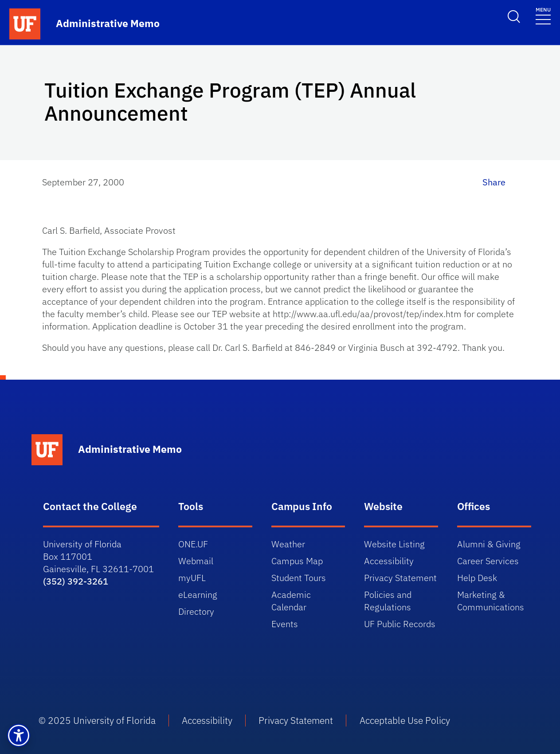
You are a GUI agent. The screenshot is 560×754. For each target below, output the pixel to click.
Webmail (196, 561)
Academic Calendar (291, 601)
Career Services (488, 561)
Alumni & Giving (489, 544)
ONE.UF (193, 544)
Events (285, 624)
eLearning (198, 595)
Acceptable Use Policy (407, 720)
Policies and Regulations (388, 601)
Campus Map (297, 561)
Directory (196, 611)
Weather (288, 544)
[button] (19, 735)
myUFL (192, 578)
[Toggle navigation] (543, 15)
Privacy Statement (400, 578)
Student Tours (299, 578)
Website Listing (394, 544)
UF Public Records (400, 624)
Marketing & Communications (491, 601)
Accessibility (389, 561)
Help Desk (477, 578)
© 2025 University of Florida (97, 720)
